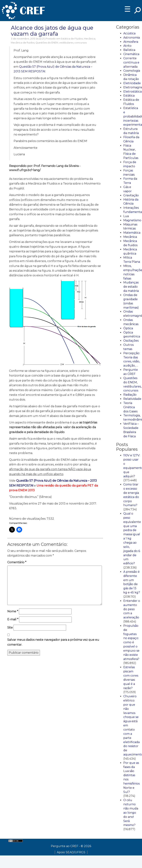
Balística (129, 50)
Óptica (128, 328)
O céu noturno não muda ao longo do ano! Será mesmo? (131, 813)
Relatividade (132, 399)
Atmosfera (131, 42)
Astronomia (132, 38)
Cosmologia (132, 71)
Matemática (132, 233)
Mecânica (90, 39)
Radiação (130, 395)
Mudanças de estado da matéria (131, 287)
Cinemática (131, 54)
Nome (13, 611)
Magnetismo (132, 220)
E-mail (13, 619)
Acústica (129, 33)
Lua (126, 216)
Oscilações (131, 341)
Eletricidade (132, 83)
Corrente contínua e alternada (131, 62)
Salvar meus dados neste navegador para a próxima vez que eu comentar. (53, 642)
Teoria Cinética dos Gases (130, 407)
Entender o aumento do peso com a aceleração (132, 609)
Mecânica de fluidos (23, 43)
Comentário (17, 562)
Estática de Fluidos (72, 39)
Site (10, 628)
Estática (129, 96)
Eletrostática (132, 92)
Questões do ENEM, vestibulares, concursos (61, 43)
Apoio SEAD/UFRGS (71, 852)
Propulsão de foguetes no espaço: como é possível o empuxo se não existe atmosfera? (131, 642)
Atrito (127, 46)
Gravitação (131, 195)
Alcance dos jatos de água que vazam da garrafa (52, 31)
